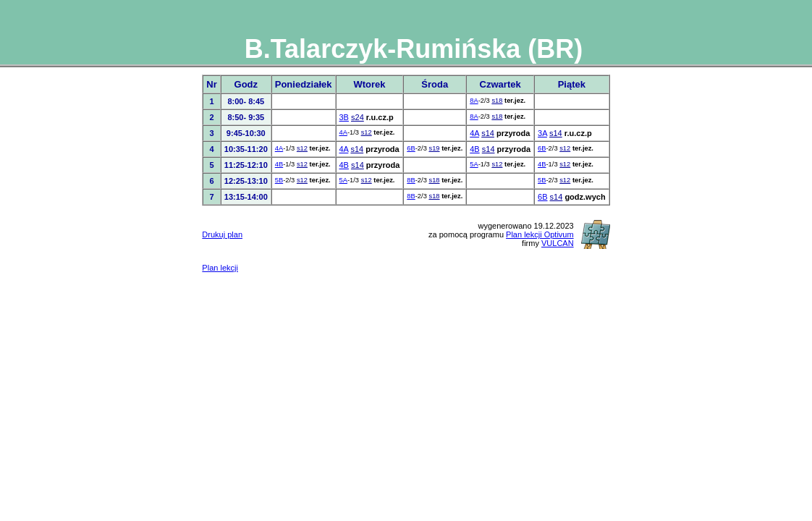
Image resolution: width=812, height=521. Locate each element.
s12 (367, 132)
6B (411, 148)
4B (474, 149)
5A (474, 164)
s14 (488, 133)
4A (343, 132)
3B (344, 117)
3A (542, 133)
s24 (358, 117)
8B (411, 180)
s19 (434, 148)
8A (474, 101)
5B (279, 180)
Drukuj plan (222, 234)
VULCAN (558, 243)
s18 (497, 101)
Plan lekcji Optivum (540, 234)
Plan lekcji (220, 268)
